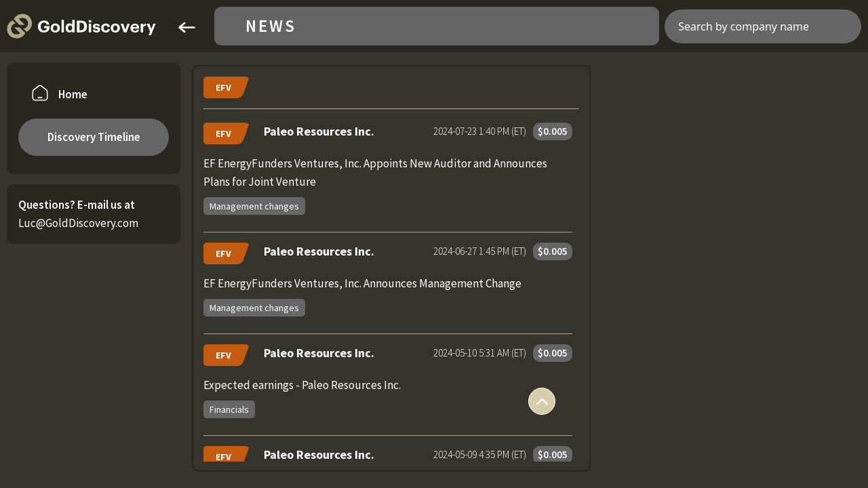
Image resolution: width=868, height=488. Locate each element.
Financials (229, 409)
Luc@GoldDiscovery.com (78, 223)
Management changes (254, 206)
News (271, 26)
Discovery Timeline (94, 137)
